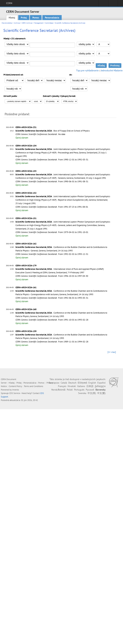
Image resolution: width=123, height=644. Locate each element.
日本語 (90, 386)
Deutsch (72, 383)
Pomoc (36, 18)
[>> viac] (112, 352)
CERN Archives (27, 23)
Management (39, 23)
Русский (90, 390)
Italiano (81, 386)
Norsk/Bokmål (58, 390)
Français (62, 386)
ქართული (100, 386)
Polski (70, 390)
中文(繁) (101, 393)
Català (64, 383)
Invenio (16, 390)
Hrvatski (72, 386)
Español (101, 383)
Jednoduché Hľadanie (112, 70)
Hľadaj (12, 18)
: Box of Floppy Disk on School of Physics (53, 131)
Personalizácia (52, 18)
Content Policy (15, 386)
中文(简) (92, 393)
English (92, 383)
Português (79, 390)
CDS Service (15, 393)
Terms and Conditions (33, 386)
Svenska (82, 393)
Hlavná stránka (7, 23)
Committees (49, 23)
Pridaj (24, 18)
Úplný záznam (22, 138)
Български (54, 383)
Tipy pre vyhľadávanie (87, 70)
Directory (113, 4)
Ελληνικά (82, 383)
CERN (9, 3)
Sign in (104, 4)
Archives (17, 23)
